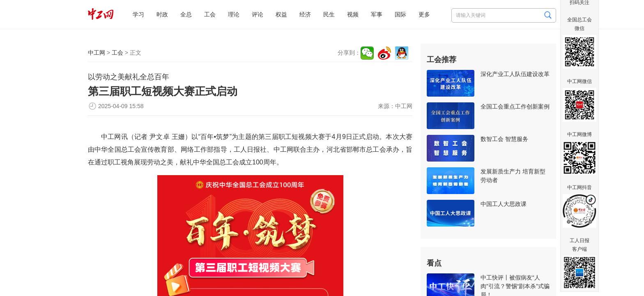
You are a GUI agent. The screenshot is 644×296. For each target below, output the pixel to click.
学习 (138, 14)
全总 (186, 14)
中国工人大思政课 (504, 204)
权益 (281, 14)
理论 (234, 14)
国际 (400, 14)
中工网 (97, 53)
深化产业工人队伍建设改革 (515, 74)
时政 (162, 14)
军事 (377, 14)
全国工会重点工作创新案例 (515, 106)
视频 (353, 14)
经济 (305, 14)
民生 (329, 14)
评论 (258, 14)
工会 (210, 14)
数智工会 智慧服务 (504, 139)
